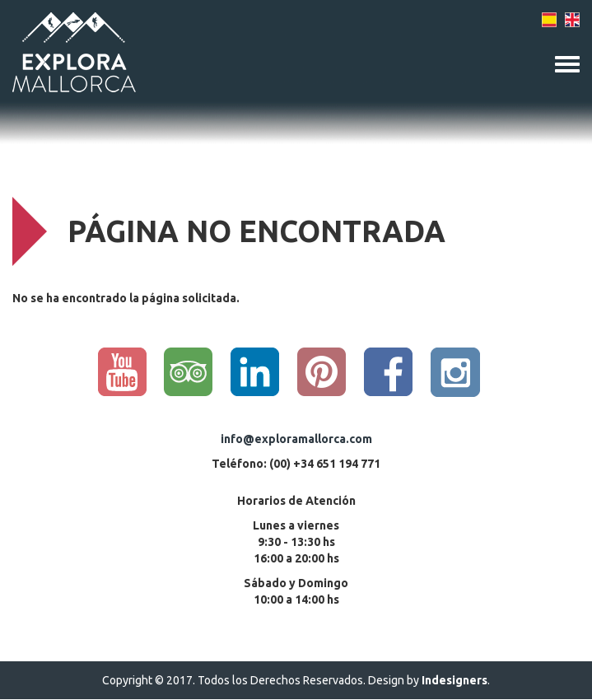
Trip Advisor (189, 372)
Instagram (455, 372)
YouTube (122, 372)
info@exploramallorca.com (296, 439)
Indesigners (454, 680)
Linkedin (255, 372)
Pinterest (322, 372)
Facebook (389, 372)
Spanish (550, 20)
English (572, 20)
